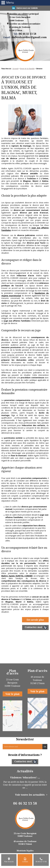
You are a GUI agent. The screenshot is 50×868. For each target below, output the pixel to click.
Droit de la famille (27, 69)
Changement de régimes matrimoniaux (25, 645)
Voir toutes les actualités (30, 795)
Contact (25, 862)
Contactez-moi (33, 627)
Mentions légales (25, 851)
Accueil (15, 69)
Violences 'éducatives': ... (25, 777)
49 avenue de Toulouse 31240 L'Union (25, 843)
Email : (25, 37)
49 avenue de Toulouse (20, 29)
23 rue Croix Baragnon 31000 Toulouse (25, 835)
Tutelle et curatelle (25, 655)
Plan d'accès (9, 862)
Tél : (25, 34)
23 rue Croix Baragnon (20, 19)
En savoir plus (35, 620)
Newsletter (25, 739)
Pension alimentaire (25, 650)
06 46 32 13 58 (25, 803)
